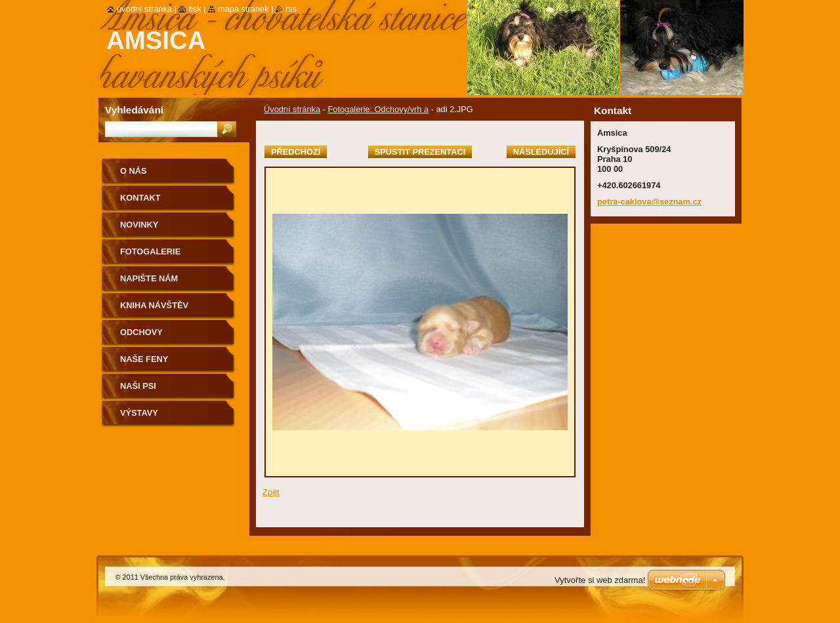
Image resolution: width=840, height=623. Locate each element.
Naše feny (144, 359)
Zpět (271, 492)
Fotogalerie (150, 251)
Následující (541, 152)
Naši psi (138, 386)
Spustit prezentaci (420, 152)
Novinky (139, 225)
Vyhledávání (134, 110)
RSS (291, 9)
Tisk (195, 9)
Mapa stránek (243, 9)
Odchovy (141, 332)
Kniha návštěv (154, 305)
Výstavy (139, 413)
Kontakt (140, 198)
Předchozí (296, 152)
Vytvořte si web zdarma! (600, 580)
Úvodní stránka (292, 109)
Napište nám (149, 278)
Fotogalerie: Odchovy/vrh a (378, 109)
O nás (134, 171)
